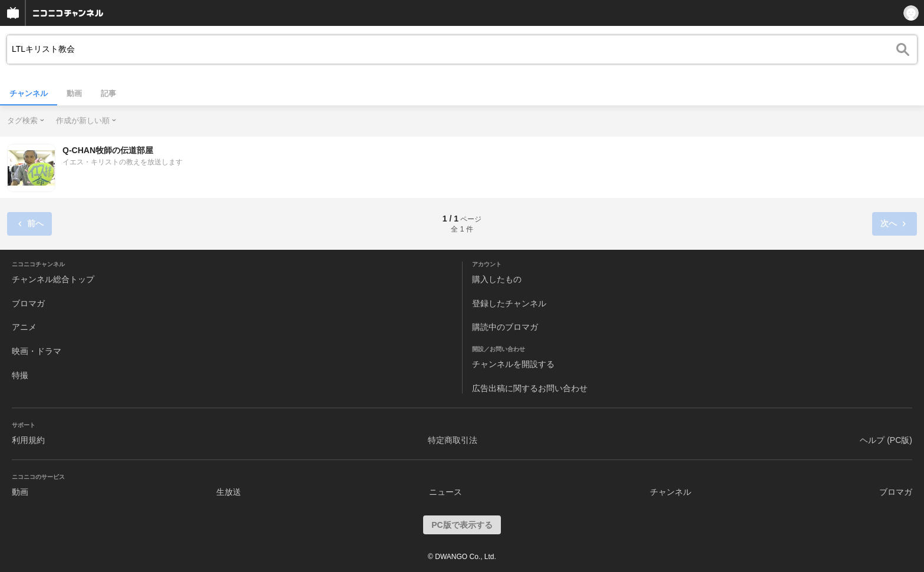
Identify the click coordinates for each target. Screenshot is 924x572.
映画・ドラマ (37, 351)
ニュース (445, 492)
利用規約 (28, 440)
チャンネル (29, 93)
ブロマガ (28, 303)
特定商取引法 (453, 440)
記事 (108, 93)
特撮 (20, 375)
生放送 (229, 492)
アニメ (24, 327)
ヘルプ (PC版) (886, 440)
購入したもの (497, 279)
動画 (74, 93)
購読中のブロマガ (505, 327)
